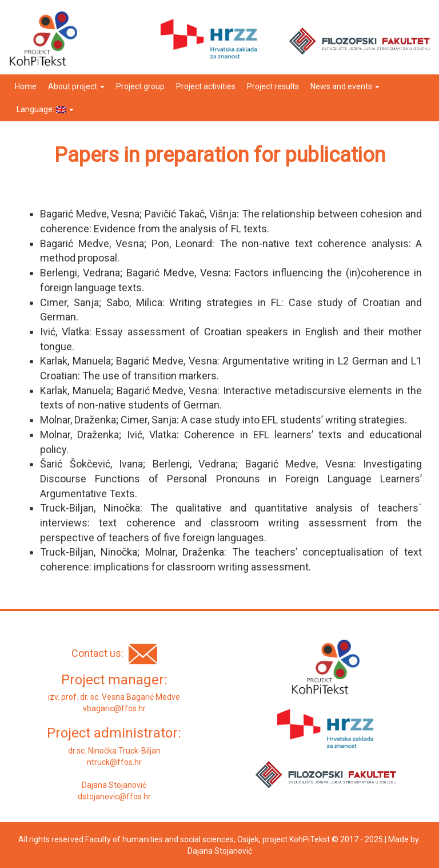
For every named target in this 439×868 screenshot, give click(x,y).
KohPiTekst (310, 839)
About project (76, 86)
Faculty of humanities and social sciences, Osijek (172, 839)
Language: (44, 109)
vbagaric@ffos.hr (114, 708)
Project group (140, 86)
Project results (273, 86)
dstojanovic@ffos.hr (114, 796)
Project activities (206, 86)
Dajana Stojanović (220, 851)
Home (26, 86)
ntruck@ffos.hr (114, 762)
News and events (345, 86)
